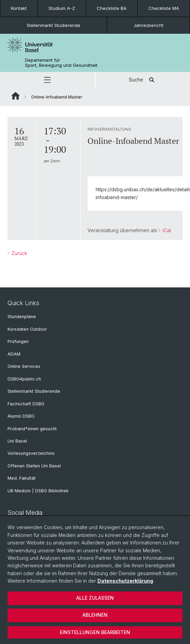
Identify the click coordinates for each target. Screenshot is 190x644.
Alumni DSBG (21, 416)
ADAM (14, 354)
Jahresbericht (148, 25)
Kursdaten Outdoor (27, 329)
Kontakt (19, 8)
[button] (47, 80)
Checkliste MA (164, 8)
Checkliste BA (112, 8)
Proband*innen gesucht (32, 429)
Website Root (16, 96)
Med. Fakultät (22, 478)
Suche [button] (143, 80)
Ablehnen (95, 615)
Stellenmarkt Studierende (53, 25)
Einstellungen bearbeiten (95, 632)
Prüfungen (18, 341)
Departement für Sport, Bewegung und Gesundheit (61, 63)
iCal (166, 230)
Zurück (19, 253)
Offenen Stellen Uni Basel (34, 466)
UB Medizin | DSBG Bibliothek (38, 491)
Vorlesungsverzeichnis (31, 453)
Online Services (24, 366)
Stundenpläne (22, 317)
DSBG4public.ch (24, 379)
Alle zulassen (95, 598)
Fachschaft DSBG (26, 404)
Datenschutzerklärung (125, 581)
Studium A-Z (62, 8)
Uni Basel (17, 441)
